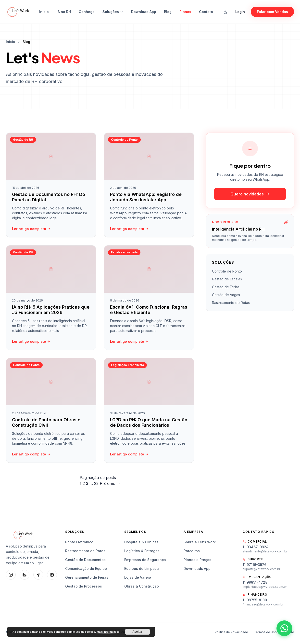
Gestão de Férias (226, 287)
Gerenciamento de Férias (87, 577)
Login (240, 12)
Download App (144, 12)
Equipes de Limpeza (142, 569)
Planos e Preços (197, 560)
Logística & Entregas (142, 551)
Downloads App (197, 569)
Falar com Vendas (272, 12)
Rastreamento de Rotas (231, 303)
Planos (185, 12)
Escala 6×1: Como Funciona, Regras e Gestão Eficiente (149, 311)
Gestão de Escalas (227, 279)
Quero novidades (250, 194)
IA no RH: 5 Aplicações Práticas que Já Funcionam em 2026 (51, 311)
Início (44, 12)
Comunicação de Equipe (86, 569)
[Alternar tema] (225, 12)
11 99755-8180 (255, 600)
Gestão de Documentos (85, 560)
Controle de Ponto (227, 271)
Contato (206, 12)
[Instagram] (11, 575)
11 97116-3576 (255, 565)
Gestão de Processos (84, 586)
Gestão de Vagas (226, 295)
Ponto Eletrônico (79, 542)
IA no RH (64, 12)
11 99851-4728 (255, 582)
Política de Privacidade (231, 632)
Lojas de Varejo (138, 577)
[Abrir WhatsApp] (284, 628)
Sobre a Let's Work (200, 542)
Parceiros (192, 551)
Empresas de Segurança (145, 560)
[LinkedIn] (25, 575)
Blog (168, 12)
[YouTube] (52, 575)
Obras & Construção (142, 586)
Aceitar (137, 632)
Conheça (87, 12)
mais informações (108, 632)
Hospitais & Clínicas (141, 542)
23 (96, 483)
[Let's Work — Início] (18, 12)
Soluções (113, 12)
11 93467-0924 (256, 547)
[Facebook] (38, 575)
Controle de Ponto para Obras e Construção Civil (46, 424)
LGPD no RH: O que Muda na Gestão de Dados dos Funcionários (149, 424)
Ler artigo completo (31, 229)
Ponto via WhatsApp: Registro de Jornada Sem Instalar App (146, 197)
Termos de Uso (265, 632)
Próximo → (110, 483)
